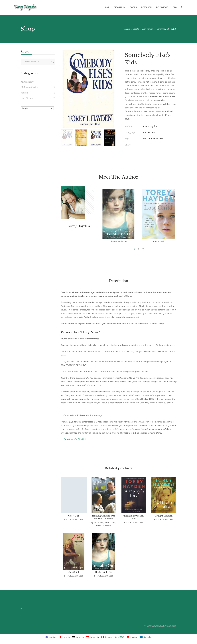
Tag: (127, 139)
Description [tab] (119, 281)
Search (53, 62)
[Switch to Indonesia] (93, 637)
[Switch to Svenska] (146, 637)
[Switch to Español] (132, 637)
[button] (112, 54)
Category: (130, 132)
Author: (129, 126)
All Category (27, 82)
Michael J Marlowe (105, 523)
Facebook (21, 609)
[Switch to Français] (64, 637)
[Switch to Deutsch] (78, 637)
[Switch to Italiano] (106, 637)
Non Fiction (149, 132)
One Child (74, 572)
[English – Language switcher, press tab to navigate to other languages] (37, 108)
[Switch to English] (51, 637)
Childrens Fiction (30, 87)
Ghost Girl (74, 516)
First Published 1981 (153, 139)
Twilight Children (163, 516)
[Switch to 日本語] (119, 637)
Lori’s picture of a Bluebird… (74, 439)
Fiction (24, 93)
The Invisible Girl (104, 572)
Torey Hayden (150, 126)
